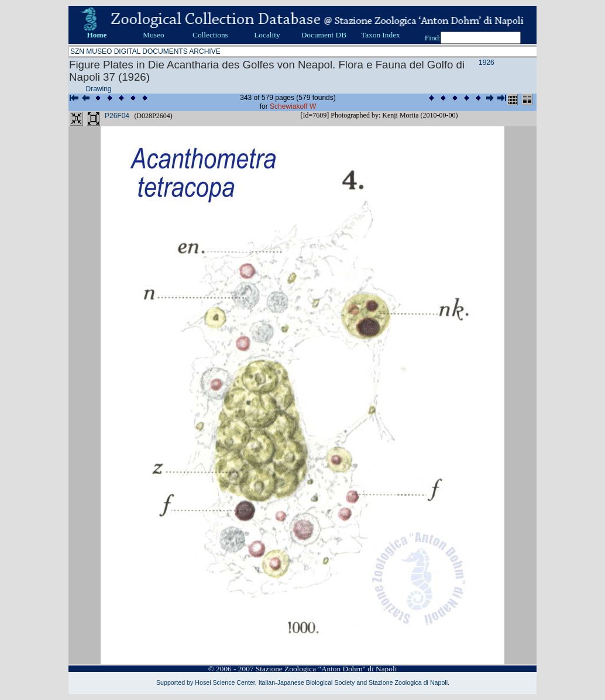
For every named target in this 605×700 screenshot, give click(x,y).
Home (97, 35)
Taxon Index (381, 35)
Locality (267, 35)
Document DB (324, 35)
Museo (153, 35)
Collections (210, 35)
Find (432, 38)
